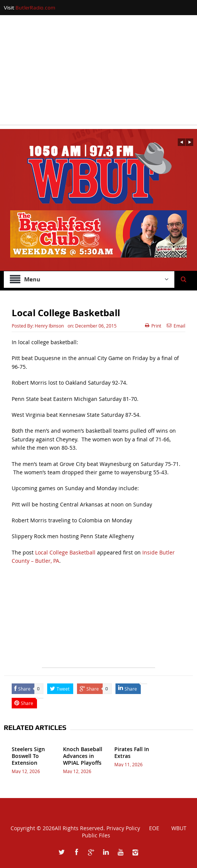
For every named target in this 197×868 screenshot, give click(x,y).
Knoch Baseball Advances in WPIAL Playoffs (83, 756)
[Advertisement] (98, 72)
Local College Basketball (65, 552)
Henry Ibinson (49, 326)
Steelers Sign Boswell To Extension (28, 756)
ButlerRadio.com (35, 8)
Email (176, 326)
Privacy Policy (123, 828)
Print (153, 326)
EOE (150, 828)
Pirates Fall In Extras (132, 752)
